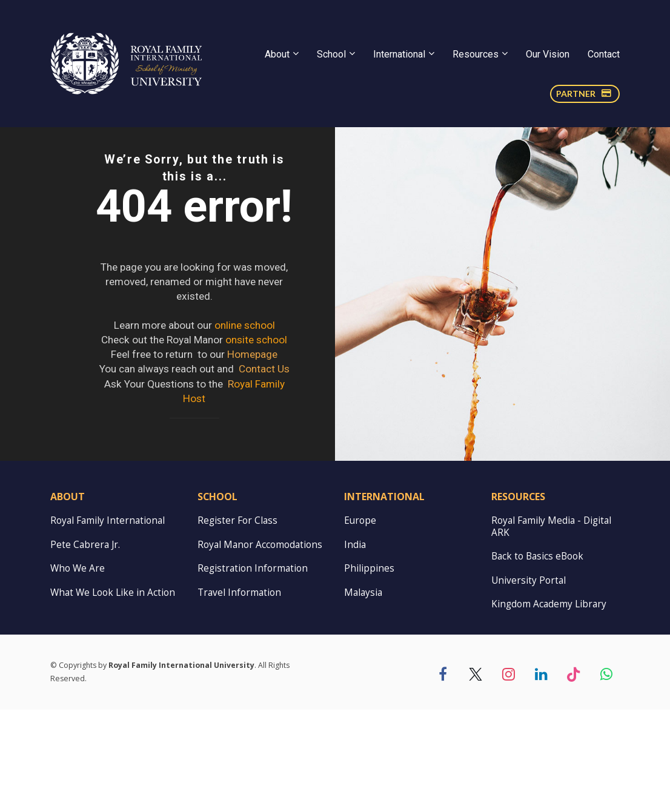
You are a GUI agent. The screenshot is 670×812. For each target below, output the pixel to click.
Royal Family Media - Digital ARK (551, 629)
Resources (476, 54)
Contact (604, 54)
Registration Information (253, 671)
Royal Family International (108, 623)
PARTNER (583, 94)
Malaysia (363, 695)
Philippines (369, 671)
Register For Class (237, 623)
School (331, 54)
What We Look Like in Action (113, 695)
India (355, 647)
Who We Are (78, 671)
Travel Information (239, 695)
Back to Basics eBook (537, 659)
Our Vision (548, 54)
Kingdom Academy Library (549, 707)
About (277, 54)
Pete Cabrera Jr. (85, 647)
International (399, 54)
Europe (360, 623)
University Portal (529, 683)
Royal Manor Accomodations (260, 647)
